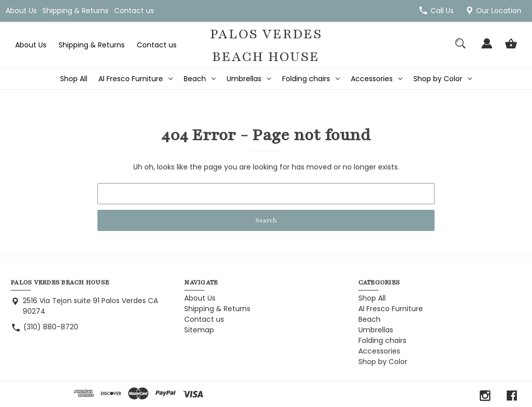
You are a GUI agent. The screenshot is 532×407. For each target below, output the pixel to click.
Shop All (74, 79)
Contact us (134, 11)
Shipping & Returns (75, 11)
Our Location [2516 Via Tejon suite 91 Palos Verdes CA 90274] (499, 11)
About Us (21, 11)
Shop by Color (443, 79)
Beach (200, 79)
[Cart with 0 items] (511, 48)
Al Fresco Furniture (136, 79)
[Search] (460, 48)
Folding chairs (311, 79)
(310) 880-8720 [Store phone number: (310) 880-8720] (51, 327)
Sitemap (199, 330)
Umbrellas (249, 79)
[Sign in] (487, 48)
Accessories (377, 79)
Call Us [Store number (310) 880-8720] (442, 11)
